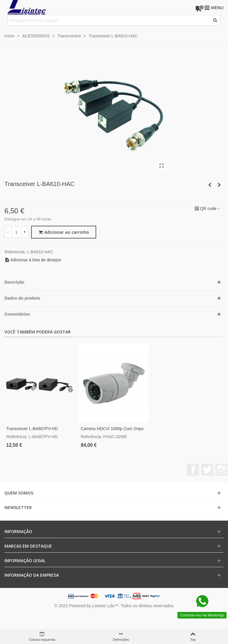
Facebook (193, 470)
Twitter (207, 470)
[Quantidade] (16, 232)
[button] (114, 282)
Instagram (221, 470)
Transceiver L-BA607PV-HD (32, 429)
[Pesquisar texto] (109, 20)
